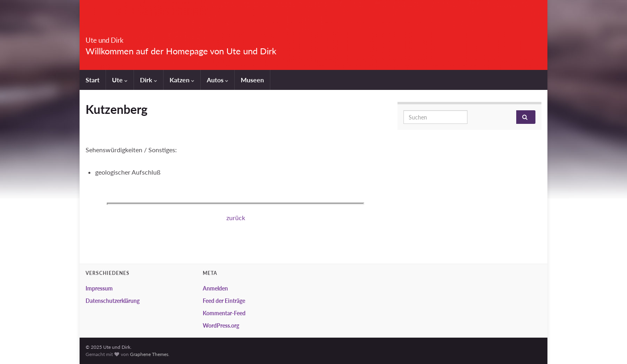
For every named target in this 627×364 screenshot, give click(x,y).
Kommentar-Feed (224, 313)
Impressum (99, 288)
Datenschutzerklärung (113, 301)
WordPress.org (221, 325)
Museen (252, 80)
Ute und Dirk (120, 38)
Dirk (149, 80)
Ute (120, 80)
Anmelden (215, 288)
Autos (218, 80)
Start (93, 80)
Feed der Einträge (224, 301)
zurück (236, 218)
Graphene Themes (149, 354)
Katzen (182, 80)
